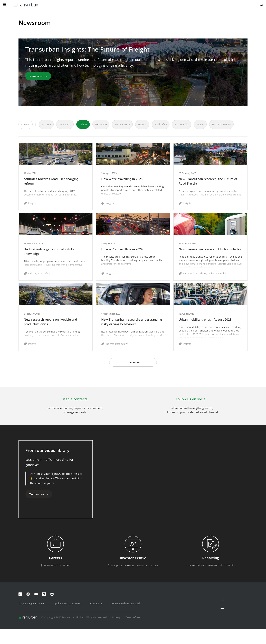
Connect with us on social (125, 603)
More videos (39, 494)
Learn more (38, 76)
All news (26, 124)
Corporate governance (31, 603)
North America (122, 124)
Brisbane (46, 124)
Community (65, 124)
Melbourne (101, 124)
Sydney (200, 124)
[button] (56, 177)
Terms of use (133, 617)
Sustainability (182, 124)
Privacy (116, 617)
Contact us (96, 603)
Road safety (161, 124)
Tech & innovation (221, 124)
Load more (133, 362)
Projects (142, 124)
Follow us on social (191, 399)
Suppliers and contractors (67, 603)
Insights (83, 124)
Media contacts (75, 399)
